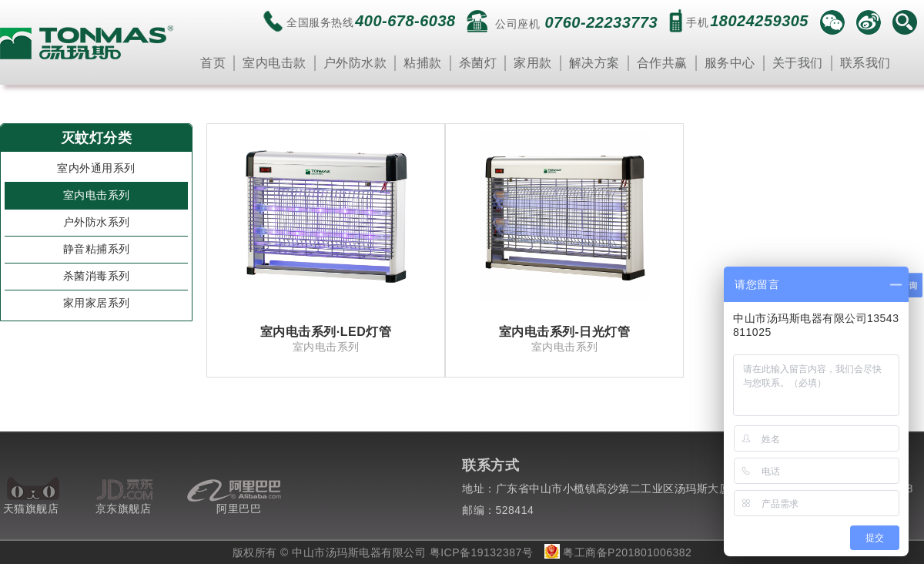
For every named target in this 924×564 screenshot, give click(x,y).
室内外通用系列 (96, 168)
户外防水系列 (97, 222)
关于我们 (798, 63)
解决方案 (594, 63)
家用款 (533, 63)
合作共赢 (662, 63)
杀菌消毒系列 (97, 276)
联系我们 (865, 63)
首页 (213, 63)
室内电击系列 (97, 195)
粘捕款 (423, 63)
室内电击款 (275, 63)
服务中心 (730, 63)
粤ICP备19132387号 (482, 552)
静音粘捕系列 (97, 249)
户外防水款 (355, 63)
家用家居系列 (97, 303)
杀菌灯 (478, 63)
